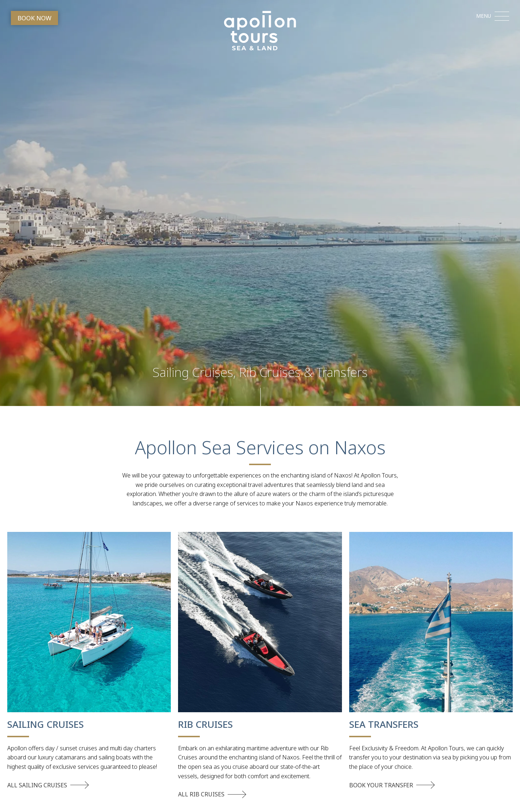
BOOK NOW (34, 18)
